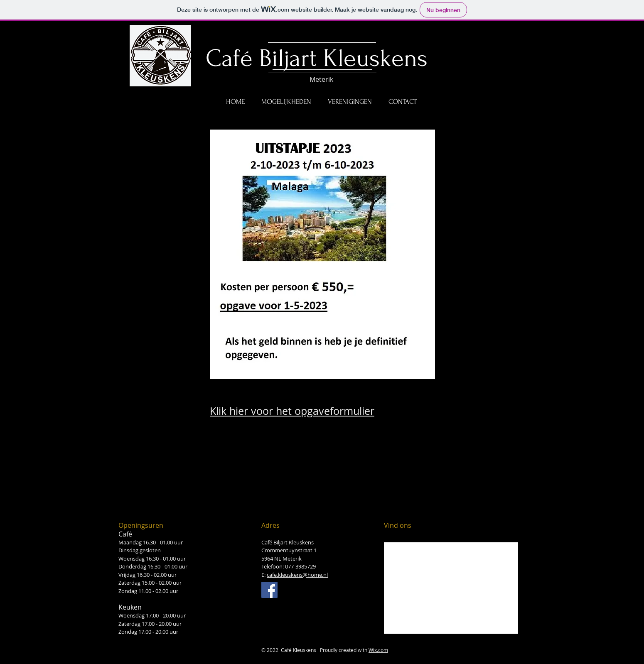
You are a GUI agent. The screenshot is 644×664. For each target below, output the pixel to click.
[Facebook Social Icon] (269, 590)
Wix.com (378, 650)
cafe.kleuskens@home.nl (297, 575)
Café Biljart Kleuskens (317, 58)
